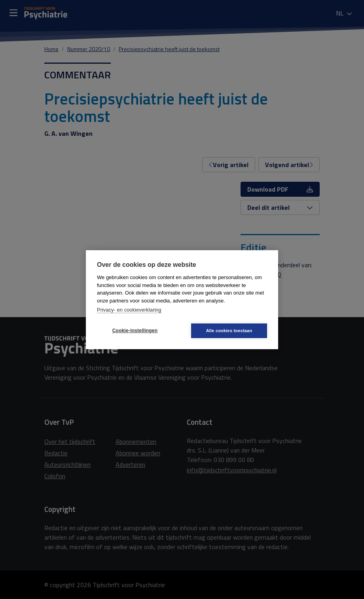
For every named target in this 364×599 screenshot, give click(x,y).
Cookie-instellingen (135, 331)
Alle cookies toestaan (229, 331)
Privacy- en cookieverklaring (129, 310)
